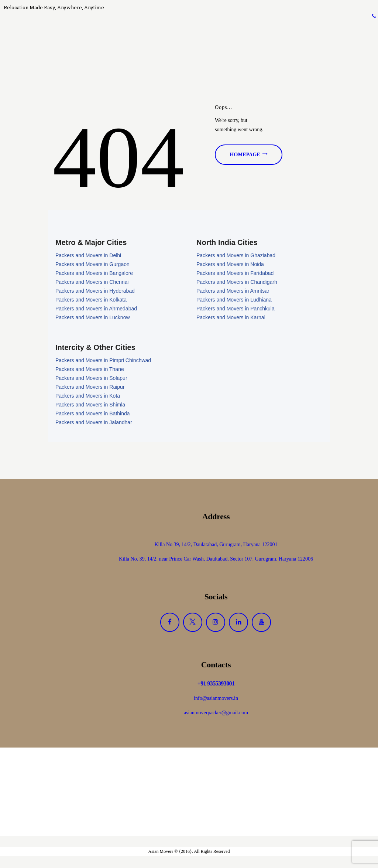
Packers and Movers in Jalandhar (94, 423)
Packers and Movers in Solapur (91, 379)
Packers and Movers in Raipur (90, 388)
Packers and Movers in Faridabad (235, 274)
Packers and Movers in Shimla (90, 406)
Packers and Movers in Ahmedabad (96, 309)
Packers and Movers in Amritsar (233, 292)
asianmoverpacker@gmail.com (216, 714)
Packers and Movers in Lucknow (93, 318)
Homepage (245, 155)
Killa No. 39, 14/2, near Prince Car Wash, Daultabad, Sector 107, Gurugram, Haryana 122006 (216, 560)
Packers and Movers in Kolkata (91, 300)
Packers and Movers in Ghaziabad (236, 256)
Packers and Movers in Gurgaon (92, 265)
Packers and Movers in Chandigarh (237, 283)
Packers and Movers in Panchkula (236, 309)
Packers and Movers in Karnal (231, 318)
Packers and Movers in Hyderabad (95, 292)
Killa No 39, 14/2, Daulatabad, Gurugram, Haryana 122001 (216, 545)
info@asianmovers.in (216, 699)
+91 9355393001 (216, 685)
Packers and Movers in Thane (90, 370)
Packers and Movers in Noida (230, 265)
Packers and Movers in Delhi (88, 256)
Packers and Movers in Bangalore (94, 274)
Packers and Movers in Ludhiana (234, 300)
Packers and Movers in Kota (88, 397)
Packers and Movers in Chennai (92, 283)
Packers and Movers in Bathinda (93, 415)
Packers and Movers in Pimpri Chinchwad (103, 361)
